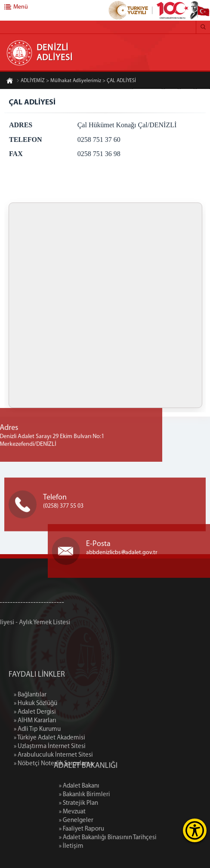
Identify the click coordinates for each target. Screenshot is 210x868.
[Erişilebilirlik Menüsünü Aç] (195, 830)
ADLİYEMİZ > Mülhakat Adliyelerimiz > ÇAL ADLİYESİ (76, 81)
